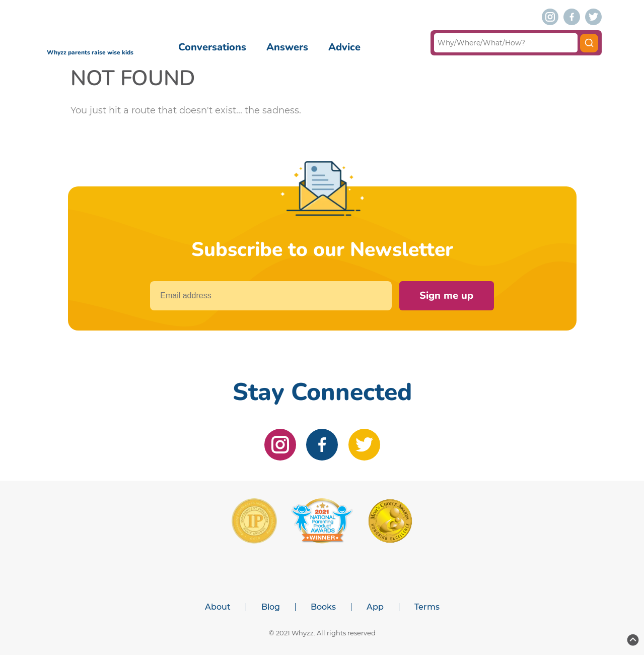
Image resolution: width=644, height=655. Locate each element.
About (218, 607)
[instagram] (550, 17)
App (375, 607)
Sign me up (446, 296)
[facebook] (572, 17)
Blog (271, 607)
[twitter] (593, 17)
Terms (427, 607)
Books (323, 607)
